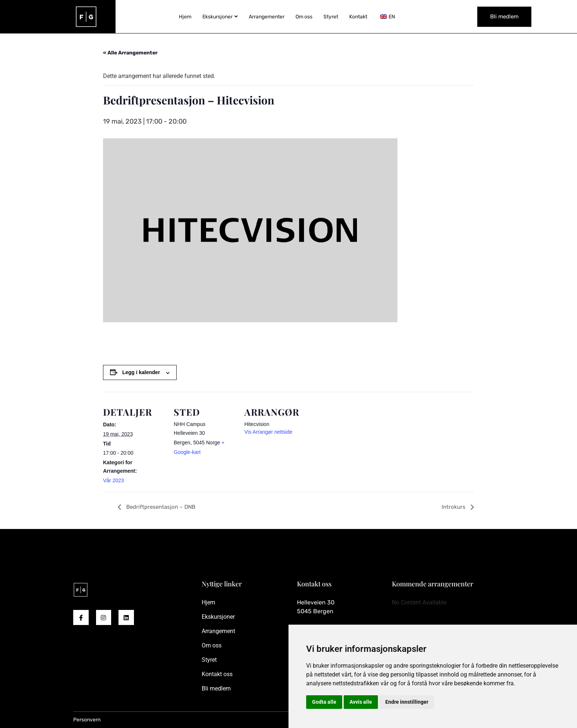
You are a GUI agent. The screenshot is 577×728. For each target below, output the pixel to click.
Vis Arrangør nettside (268, 432)
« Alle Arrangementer (130, 53)
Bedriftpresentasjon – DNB (160, 507)
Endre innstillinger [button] (407, 702)
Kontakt (358, 17)
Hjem (185, 17)
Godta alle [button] (324, 702)
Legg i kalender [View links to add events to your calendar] (141, 372)
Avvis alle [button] (361, 702)
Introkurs (454, 507)
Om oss (304, 17)
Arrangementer (267, 17)
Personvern (87, 720)
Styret (331, 17)
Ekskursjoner (220, 17)
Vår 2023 (114, 480)
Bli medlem (504, 17)
